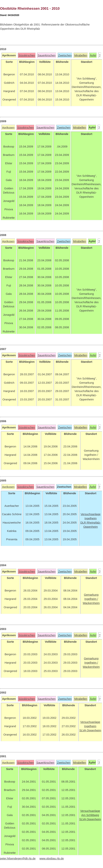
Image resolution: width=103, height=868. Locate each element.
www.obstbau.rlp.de (52, 858)
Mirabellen (81, 55)
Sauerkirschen (47, 55)
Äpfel (93, 55)
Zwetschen (65, 55)
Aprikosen (8, 128)
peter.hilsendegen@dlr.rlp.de (18, 858)
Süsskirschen (27, 55)
